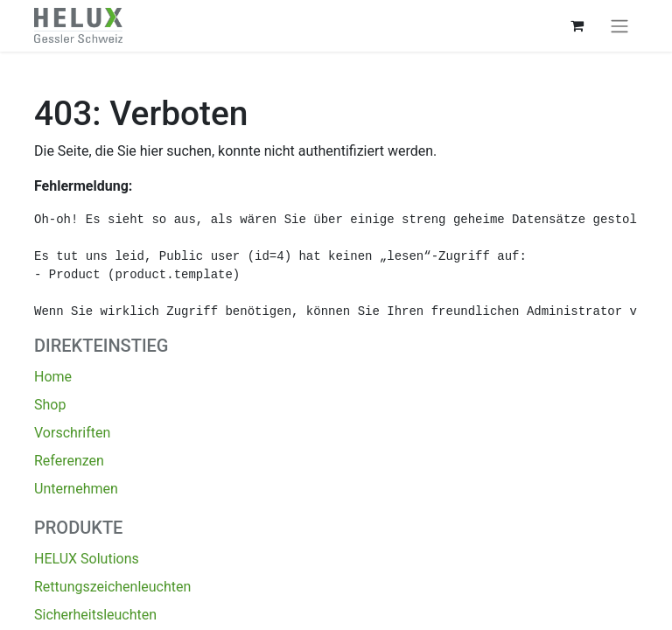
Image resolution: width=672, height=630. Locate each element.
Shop (50, 405)
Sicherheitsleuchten (95, 615)
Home (53, 377)
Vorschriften (72, 433)
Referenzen (69, 461)
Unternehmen (76, 489)
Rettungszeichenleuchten (112, 587)
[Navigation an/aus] (619, 26)
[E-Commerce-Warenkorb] (577, 25)
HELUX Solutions (87, 559)
